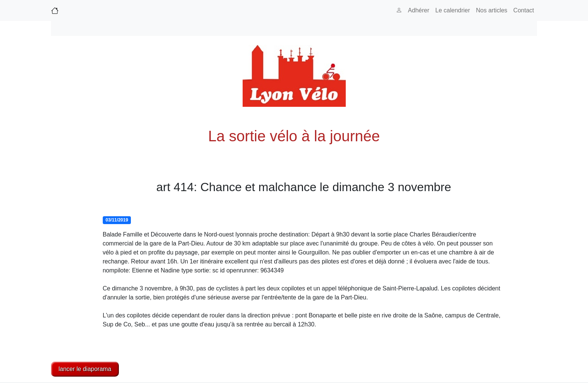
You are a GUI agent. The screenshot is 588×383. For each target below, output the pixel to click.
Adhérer (419, 10)
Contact (524, 10)
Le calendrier (453, 10)
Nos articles (492, 10)
